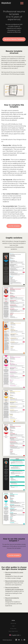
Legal (13, 626)
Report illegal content (13, 631)
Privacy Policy (13, 629)
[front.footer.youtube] (19, 640)
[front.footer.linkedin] (16, 640)
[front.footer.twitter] (22, 640)
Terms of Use (13, 623)
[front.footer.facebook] (24, 640)
